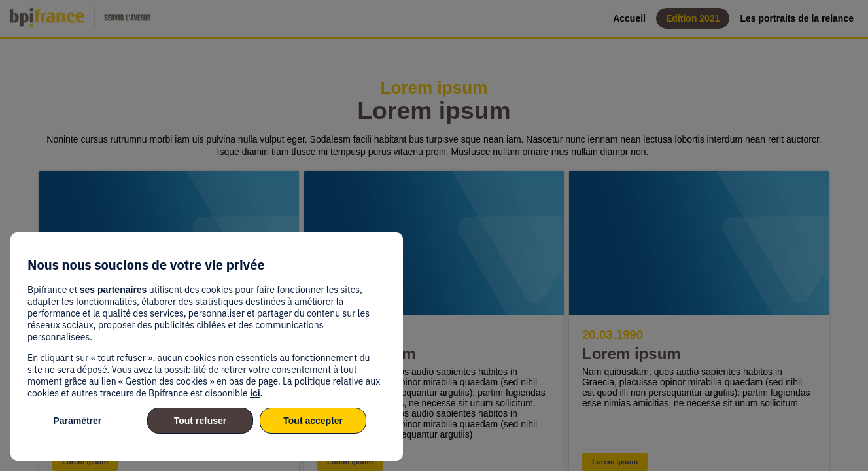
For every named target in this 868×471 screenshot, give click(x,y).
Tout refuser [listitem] (200, 421)
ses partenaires (113, 290)
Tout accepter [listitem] (313, 421)
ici (255, 393)
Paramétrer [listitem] (77, 421)
